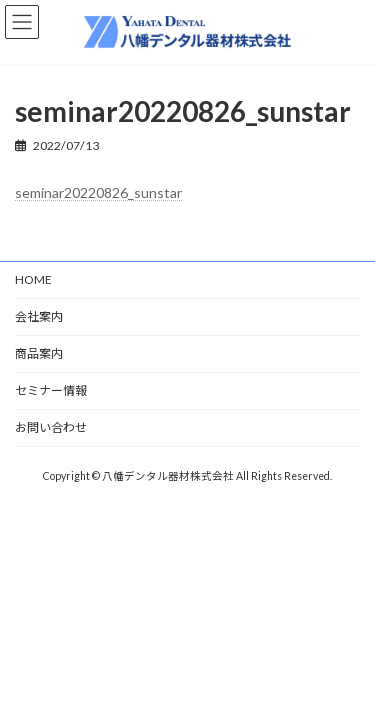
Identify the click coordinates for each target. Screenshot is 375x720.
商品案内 (39, 353)
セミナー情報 (51, 390)
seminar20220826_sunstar (98, 192)
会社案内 (39, 316)
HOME (33, 279)
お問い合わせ (51, 427)
